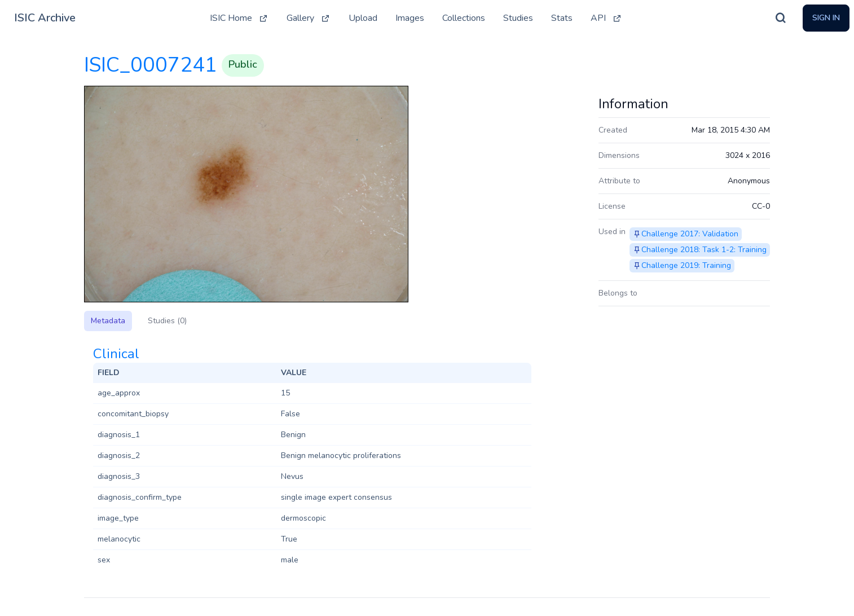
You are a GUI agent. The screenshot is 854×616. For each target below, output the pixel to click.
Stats (562, 18)
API (606, 18)
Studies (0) (167, 321)
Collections (464, 18)
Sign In (826, 18)
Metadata (108, 321)
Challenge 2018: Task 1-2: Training (704, 250)
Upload (363, 18)
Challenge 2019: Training (686, 265)
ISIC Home (239, 18)
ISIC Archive (45, 18)
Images (410, 18)
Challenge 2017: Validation (690, 234)
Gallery (309, 18)
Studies (518, 18)
